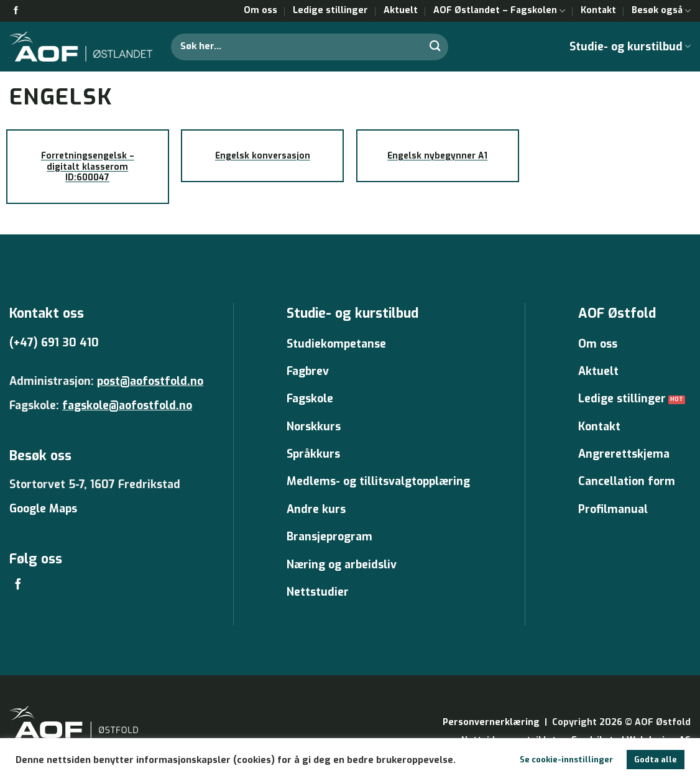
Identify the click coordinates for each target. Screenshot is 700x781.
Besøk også (661, 11)
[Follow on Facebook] (16, 11)
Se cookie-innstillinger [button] (566, 760)
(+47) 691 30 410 (54, 343)
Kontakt (598, 10)
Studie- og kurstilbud (630, 47)
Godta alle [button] (656, 760)
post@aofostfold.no (150, 381)
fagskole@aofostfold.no (127, 405)
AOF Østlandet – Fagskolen (499, 11)
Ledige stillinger (330, 10)
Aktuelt (401, 10)
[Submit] (436, 46)
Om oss (260, 10)
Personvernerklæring (491, 722)
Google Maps (43, 509)
